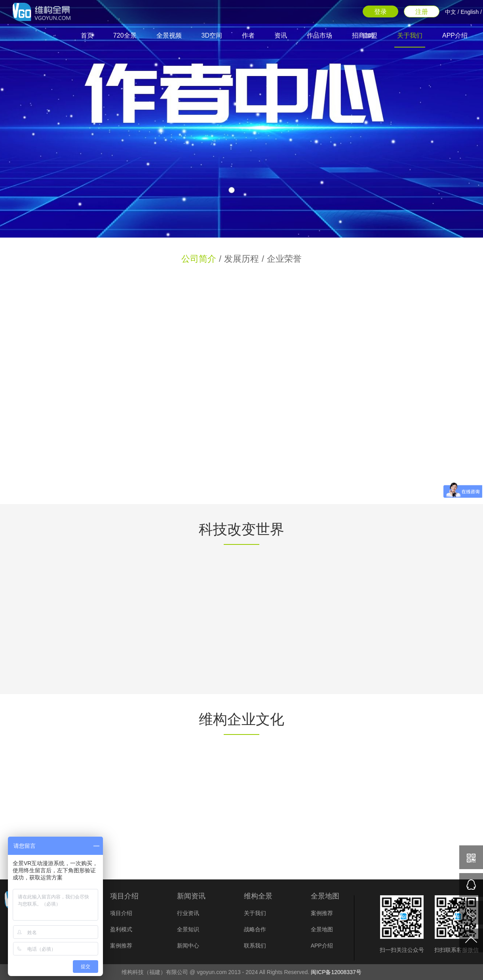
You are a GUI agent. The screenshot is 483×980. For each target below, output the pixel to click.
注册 (422, 12)
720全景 (125, 35)
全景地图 (322, 929)
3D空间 (212, 35)
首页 (87, 35)
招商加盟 (365, 35)
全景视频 (169, 35)
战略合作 (255, 929)
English (470, 12)
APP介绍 (455, 35)
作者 (248, 35)
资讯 (281, 35)
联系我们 (255, 946)
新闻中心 (188, 946)
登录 (380, 12)
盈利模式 (121, 929)
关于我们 (410, 35)
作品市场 (319, 35)
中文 (451, 12)
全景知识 (188, 929)
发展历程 (241, 259)
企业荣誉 (284, 259)
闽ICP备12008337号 (336, 972)
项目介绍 (121, 913)
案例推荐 (121, 946)
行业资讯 (188, 913)
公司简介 (199, 259)
